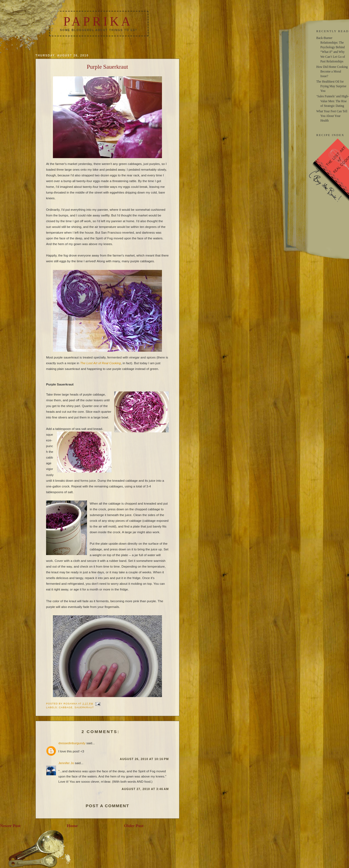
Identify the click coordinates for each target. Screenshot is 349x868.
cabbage (66, 707)
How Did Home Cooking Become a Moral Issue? (332, 71)
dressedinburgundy (72, 743)
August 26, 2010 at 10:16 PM (144, 759)
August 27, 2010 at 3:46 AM (145, 789)
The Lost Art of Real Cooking (101, 363)
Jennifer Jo (66, 763)
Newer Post (10, 826)
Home (72, 826)
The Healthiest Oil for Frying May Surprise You (331, 86)
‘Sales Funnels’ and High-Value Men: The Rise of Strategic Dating (333, 101)
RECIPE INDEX (330, 135)
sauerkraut (84, 707)
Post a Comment (107, 806)
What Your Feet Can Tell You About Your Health (332, 116)
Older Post (134, 826)
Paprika (98, 21)
